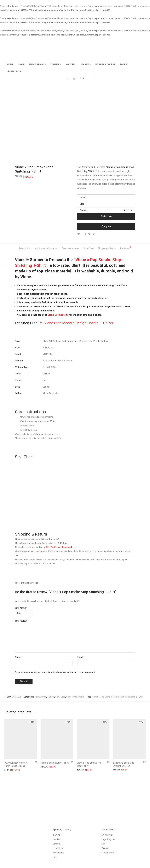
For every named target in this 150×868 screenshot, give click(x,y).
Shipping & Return (107, 248)
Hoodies (57, 839)
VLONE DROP (14, 72)
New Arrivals (41, 697)
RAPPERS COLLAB (105, 64)
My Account (107, 835)
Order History (108, 853)
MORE (124, 64)
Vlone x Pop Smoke (75, 697)
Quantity (84, 210)
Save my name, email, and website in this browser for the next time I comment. (55, 672)
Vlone (101, 697)
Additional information (46, 248)
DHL (48, 547)
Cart (103, 844)
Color (82, 198)
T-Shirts (51, 697)
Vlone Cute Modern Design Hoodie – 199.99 (79, 323)
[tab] (25, 249)
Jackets (57, 844)
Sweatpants (59, 853)
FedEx (54, 547)
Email (81, 657)
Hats (55, 857)
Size (82, 204)
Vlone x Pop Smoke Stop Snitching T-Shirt (124, 697)
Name (19, 657)
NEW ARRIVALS (37, 64)
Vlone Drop (60, 697)
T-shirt (95, 697)
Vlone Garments (57, 315)
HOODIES (71, 64)
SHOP (21, 64)
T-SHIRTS (56, 64)
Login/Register (108, 839)
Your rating (21, 608)
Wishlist (105, 848)
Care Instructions (70, 248)
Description (25, 248)
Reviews (125, 248)
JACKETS (85, 64)
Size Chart (88, 248)
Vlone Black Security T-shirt (55, 763)
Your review (22, 621)
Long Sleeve (59, 848)
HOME (10, 64)
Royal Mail (67, 547)
